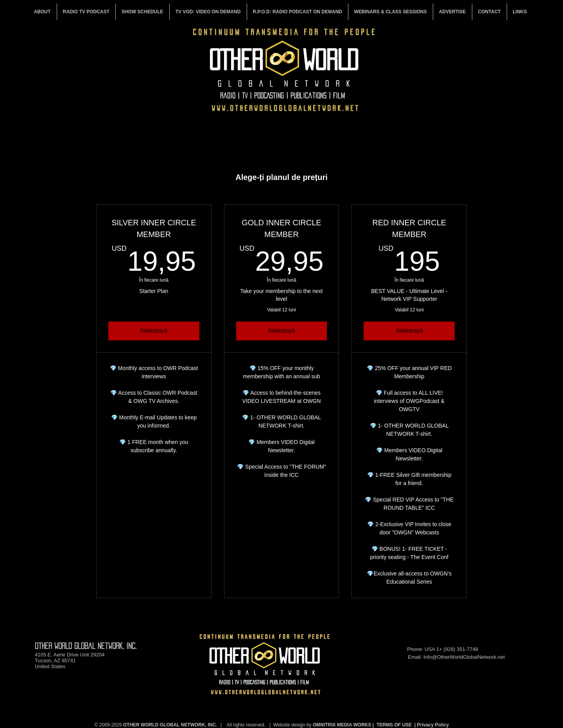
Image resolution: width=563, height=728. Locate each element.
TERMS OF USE (394, 725)
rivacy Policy (435, 725)
